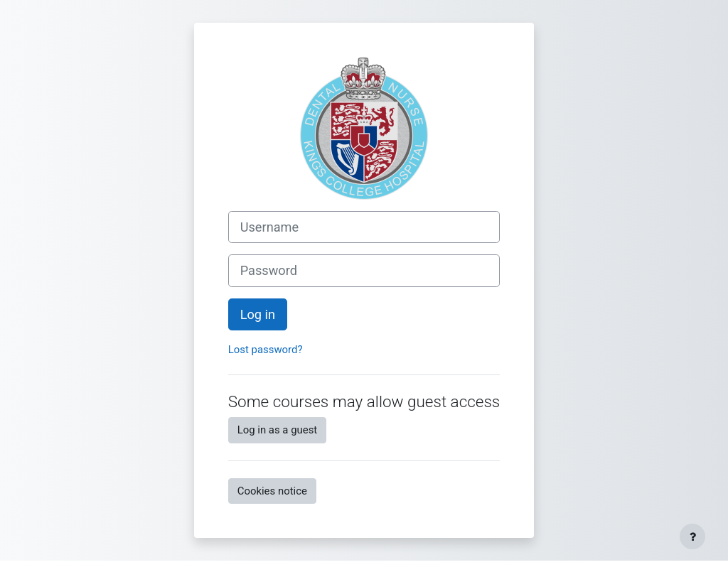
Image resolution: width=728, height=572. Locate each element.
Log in (258, 314)
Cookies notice (272, 491)
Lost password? (266, 350)
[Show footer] (692, 536)
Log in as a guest (278, 430)
